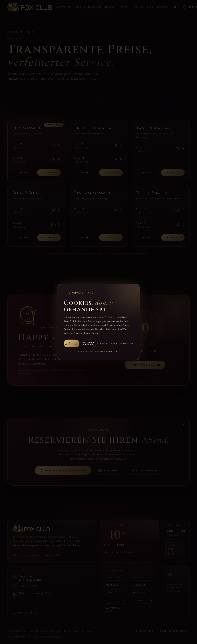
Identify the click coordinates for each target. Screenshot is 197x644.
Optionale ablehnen (88, 343)
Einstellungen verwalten (115, 343)
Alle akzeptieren (72, 343)
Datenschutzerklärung (107, 352)
